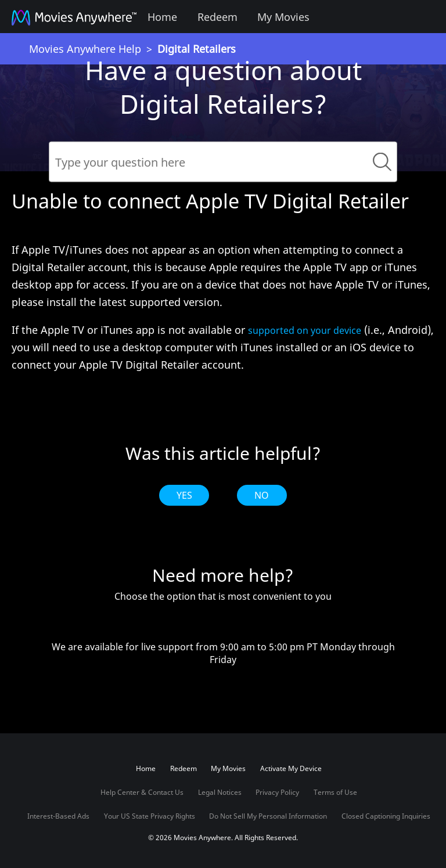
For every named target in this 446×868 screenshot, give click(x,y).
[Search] (223, 162)
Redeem (217, 17)
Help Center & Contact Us (142, 792)
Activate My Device (291, 768)
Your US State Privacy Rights (150, 816)
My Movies (283, 17)
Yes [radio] (184, 495)
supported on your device (305, 330)
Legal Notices (220, 792)
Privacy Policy (277, 792)
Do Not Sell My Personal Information (268, 816)
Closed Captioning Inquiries (386, 816)
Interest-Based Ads (58, 816)
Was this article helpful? (223, 453)
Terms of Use (335, 792)
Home (162, 17)
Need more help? (223, 575)
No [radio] (262, 495)
